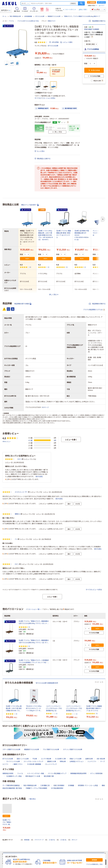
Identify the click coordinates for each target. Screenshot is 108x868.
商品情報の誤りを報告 (23, 304)
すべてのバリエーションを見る (45, 98)
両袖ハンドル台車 (76, 759)
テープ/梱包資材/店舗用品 (11, 785)
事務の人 (18, 514)
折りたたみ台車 (40, 16)
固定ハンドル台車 (23, 759)
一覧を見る (32, 799)
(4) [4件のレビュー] (30, 267)
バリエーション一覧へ (33, 609)
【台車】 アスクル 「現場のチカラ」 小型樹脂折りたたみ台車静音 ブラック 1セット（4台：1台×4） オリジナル (34, 662)
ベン (16, 539)
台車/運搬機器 (28, 16)
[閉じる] (105, 853)
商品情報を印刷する (97, 21)
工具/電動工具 (45, 785)
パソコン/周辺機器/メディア (57, 773)
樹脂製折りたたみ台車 (54, 16)
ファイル (20, 773)
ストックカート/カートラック (33, 761)
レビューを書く (67, 42)
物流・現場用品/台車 (15, 16)
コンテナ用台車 (46, 759)
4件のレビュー (7, 441)
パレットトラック (51, 764)
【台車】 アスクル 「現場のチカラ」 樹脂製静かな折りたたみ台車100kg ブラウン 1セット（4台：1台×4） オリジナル (34, 622)
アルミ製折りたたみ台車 (51, 749)
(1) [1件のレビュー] (103, 267)
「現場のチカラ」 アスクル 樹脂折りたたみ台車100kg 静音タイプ (82, 16)
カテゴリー (6, 10)
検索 (81, 3)
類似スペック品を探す (30, 205)
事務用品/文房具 (8, 773)
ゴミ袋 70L (52, 840)
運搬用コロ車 (52, 761)
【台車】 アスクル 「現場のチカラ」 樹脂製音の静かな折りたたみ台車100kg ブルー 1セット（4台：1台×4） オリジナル (7, 822)
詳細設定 (73, 3)
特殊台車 (63, 761)
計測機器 (71, 785)
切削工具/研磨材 (59, 785)
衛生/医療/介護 (49, 776)
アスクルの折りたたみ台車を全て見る (28, 21)
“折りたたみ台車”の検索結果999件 (47, 683)
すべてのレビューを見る (94, 590)
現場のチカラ (52, 21)
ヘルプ (102, 6)
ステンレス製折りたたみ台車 (73, 749)
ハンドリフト (92, 761)
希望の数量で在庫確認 (92, 29)
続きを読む (39, 476)
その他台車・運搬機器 (34, 764)
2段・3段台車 (101, 759)
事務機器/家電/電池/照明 (78, 773)
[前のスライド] (3, 700)
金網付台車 (89, 759)
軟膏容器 (27, 840)
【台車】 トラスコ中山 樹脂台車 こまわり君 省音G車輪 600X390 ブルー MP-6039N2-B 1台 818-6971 (46, 235)
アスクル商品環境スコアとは (94, 310)
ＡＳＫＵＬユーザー (21, 492)
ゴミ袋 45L (63, 840)
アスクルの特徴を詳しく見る (94, 864)
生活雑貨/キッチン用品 (14, 776)
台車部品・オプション (77, 761)
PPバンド (75, 840)
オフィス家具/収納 (96, 773)
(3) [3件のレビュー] (49, 267)
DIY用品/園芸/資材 (57, 788)
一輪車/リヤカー (18, 764)
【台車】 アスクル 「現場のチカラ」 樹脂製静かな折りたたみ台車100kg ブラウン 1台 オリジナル (34, 642)
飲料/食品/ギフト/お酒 (33, 776)
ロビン (20, 459)
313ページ (45, 407)
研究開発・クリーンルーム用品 (88, 785)
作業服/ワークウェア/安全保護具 (36, 788)
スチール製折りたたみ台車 (11, 749)
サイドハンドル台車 (13, 761)
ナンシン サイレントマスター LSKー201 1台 (100, 233)
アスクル (11, 21)
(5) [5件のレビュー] (67, 267)
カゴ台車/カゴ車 (60, 759)
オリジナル (8, 26)
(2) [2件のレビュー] (85, 267)
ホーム (4, 16)
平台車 (35, 759)
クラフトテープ (39, 840)
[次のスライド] (105, 700)
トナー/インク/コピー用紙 (36, 773)
